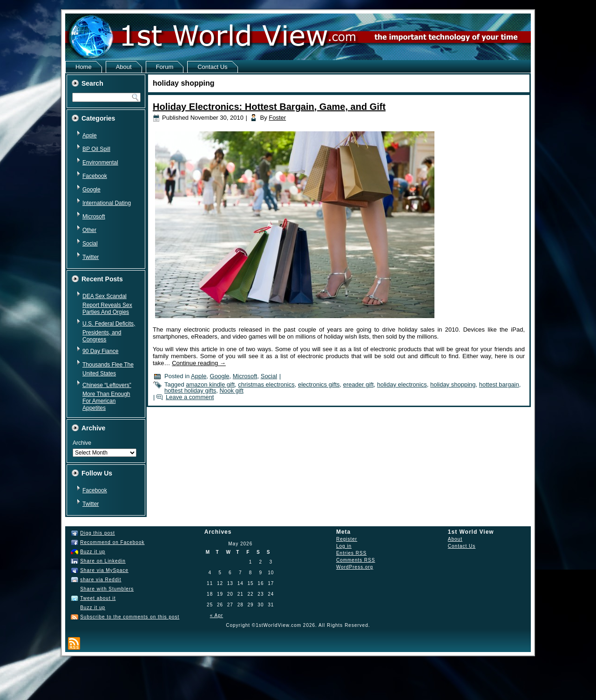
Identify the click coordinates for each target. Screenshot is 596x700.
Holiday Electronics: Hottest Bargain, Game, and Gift (269, 107)
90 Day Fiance (100, 351)
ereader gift (359, 384)
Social (90, 244)
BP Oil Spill (96, 149)
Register (347, 539)
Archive (82, 443)
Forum (165, 67)
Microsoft (94, 217)
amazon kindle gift (210, 384)
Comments (356, 560)
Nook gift (232, 391)
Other (89, 230)
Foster (277, 118)
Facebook (95, 176)
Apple (90, 136)
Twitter (91, 257)
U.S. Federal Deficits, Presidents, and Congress (109, 332)
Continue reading (199, 363)
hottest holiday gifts (190, 391)
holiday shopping (453, 384)
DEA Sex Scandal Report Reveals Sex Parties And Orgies (107, 304)
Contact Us (212, 67)
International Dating (107, 203)
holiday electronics (402, 384)
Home (84, 67)
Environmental (100, 163)
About (124, 67)
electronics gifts (319, 384)
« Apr (217, 615)
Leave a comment (190, 397)
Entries (351, 553)
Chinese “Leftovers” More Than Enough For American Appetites (107, 397)
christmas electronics (266, 384)
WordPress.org (355, 567)
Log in (344, 546)
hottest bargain (499, 384)
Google (91, 190)
